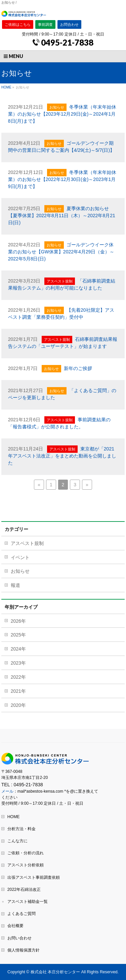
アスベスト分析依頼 (26, 865)
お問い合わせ (19, 938)
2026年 (18, 621)
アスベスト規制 (60, 281)
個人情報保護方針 (24, 950)
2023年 (18, 663)
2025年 (18, 635)
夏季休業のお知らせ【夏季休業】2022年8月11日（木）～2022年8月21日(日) (62, 216)
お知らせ (57, 107)
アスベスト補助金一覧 (28, 902)
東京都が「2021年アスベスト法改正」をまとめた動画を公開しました (62, 456)
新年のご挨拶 (78, 368)
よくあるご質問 (22, 914)
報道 (15, 585)
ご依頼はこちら (18, 24)
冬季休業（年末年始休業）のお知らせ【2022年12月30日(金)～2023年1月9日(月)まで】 (62, 179)
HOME (14, 817)
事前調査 (45, 24)
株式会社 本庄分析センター (55, 972)
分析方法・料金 (22, 829)
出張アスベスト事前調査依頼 (34, 877)
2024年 (18, 649)
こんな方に (17, 841)
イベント (20, 557)
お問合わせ (69, 24)
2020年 (18, 705)
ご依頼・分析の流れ (26, 853)
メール (7, 791)
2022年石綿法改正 (24, 890)
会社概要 (15, 926)
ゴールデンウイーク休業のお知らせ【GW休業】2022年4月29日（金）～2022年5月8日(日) (61, 252)
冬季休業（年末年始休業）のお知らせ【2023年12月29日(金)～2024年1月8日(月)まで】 (62, 114)
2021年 (18, 691)
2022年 (18, 677)
